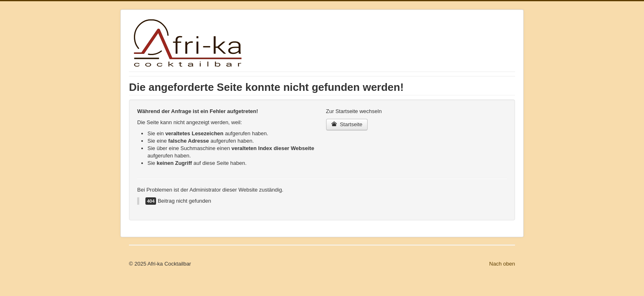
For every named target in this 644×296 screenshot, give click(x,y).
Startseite (347, 124)
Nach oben (502, 264)
